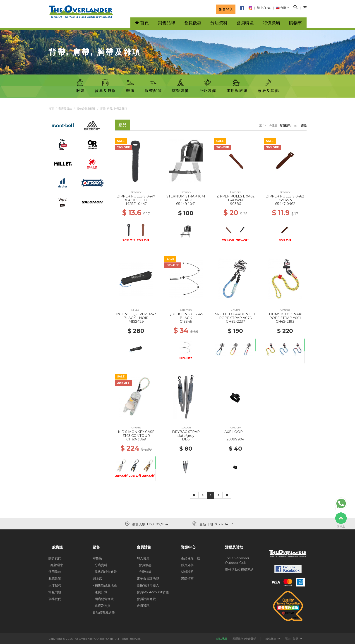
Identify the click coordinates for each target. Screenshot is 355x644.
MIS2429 (136, 321)
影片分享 (187, 565)
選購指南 (187, 579)
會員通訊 (143, 606)
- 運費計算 (100, 592)
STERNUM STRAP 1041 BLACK (186, 198)
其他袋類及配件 (86, 109)
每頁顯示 (285, 126)
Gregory (136, 192)
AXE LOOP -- (235, 432)
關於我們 (55, 558)
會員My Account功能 (153, 592)
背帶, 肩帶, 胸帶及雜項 (114, 109)
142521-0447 (136, 204)
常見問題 (55, 592)
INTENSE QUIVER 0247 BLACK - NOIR (136, 316)
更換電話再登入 (148, 585)
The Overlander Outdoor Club (237, 560)
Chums (235, 310)
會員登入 (226, 9)
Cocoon (186, 427)
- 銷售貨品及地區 (105, 585)
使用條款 (55, 572)
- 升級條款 (144, 572)
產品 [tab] (122, 125)
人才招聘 (55, 585)
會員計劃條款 (146, 599)
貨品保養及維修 (104, 613)
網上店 (97, 579)
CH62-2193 (285, 321)
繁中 (260, 8)
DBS (186, 439)
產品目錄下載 (190, 558)
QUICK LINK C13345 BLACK (186, 316)
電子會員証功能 (148, 579)
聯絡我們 (55, 599)
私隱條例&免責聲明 (244, 639)
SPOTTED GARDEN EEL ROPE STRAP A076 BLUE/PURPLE (235, 318)
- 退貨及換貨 (102, 606)
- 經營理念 (56, 565)
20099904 (235, 439)
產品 (304, 126)
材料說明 (187, 572)
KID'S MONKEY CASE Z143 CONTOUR (136, 434)
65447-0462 (285, 204)
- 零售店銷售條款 (105, 572)
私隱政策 (55, 579)
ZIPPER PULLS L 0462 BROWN (235, 198)
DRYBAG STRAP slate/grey (186, 434)
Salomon (186, 310)
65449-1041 (186, 204)
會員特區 (245, 23)
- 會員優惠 (144, 565)
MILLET (136, 310)
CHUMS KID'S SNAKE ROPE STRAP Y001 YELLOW (285, 318)
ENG (268, 8)
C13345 (186, 321)
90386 (235, 204)
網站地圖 (222, 639)
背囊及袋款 (65, 109)
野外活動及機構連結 (239, 570)
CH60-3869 (136, 439)
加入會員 (143, 558)
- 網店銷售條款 (103, 599)
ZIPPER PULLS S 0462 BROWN (285, 198)
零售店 (97, 558)
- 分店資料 (100, 565)
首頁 (51, 109)
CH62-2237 (235, 321)
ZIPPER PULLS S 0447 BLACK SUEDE (136, 198)
